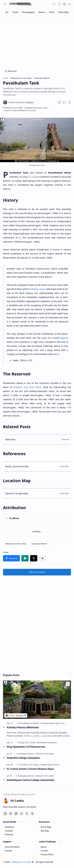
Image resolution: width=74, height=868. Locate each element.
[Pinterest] (16, 814)
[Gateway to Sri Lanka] (20, 4)
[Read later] (59, 102)
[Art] (7, 12)
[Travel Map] (63, 12)
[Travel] (15, 12)
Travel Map (46, 827)
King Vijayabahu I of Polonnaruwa (26, 747)
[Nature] (42, 12)
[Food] (52, 12)
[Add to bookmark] (68, 684)
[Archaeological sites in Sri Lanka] (56, 723)
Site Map (45, 831)
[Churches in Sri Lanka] (29, 765)
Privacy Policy (47, 854)
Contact (44, 851)
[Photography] (28, 12)
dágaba (64, 338)
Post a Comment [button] (37, 572)
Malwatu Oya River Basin (28, 387)
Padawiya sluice (37, 289)
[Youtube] (11, 814)
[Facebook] (5, 814)
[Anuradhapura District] (30, 723)
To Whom (14, 518)
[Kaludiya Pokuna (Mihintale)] (37, 700)
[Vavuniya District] (39, 544)
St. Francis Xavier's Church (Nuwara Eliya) (30, 769)
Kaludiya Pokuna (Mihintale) (23, 727)
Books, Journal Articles (17, 466)
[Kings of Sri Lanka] (28, 742)
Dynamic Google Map (17, 493)
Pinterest (9, 834)
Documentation (12, 847)
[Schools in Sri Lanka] (45, 754)
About (44, 847)
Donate (8, 851)
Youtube (9, 831)
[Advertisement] (37, 40)
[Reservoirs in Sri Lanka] (16, 544)
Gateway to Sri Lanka (22, 862)
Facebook (9, 827)
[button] (5, 4)
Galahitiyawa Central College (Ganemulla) (30, 780)
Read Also (10, 439)
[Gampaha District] (27, 754)
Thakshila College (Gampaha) (23, 758)
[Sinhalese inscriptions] (47, 742)
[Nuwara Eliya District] (50, 765)
